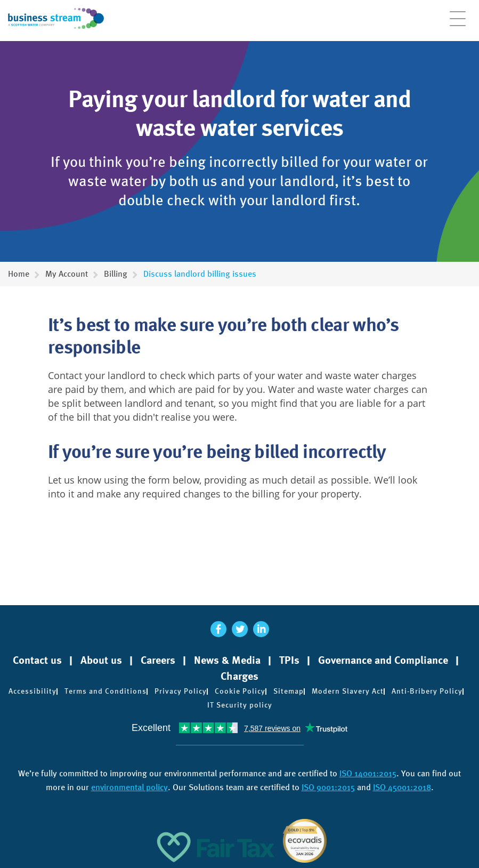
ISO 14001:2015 (368, 773)
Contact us (37, 660)
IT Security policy (240, 705)
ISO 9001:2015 (328, 787)
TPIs (289, 660)
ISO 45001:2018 (402, 787)
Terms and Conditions (105, 691)
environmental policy (129, 787)
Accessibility (33, 691)
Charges (240, 676)
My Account (67, 274)
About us (101, 660)
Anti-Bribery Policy (427, 691)
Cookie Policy (240, 691)
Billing (116, 274)
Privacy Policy (181, 691)
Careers (158, 660)
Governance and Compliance (383, 660)
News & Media (227, 660)
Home (19, 274)
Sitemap (289, 691)
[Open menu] (458, 24)
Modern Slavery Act (348, 691)
